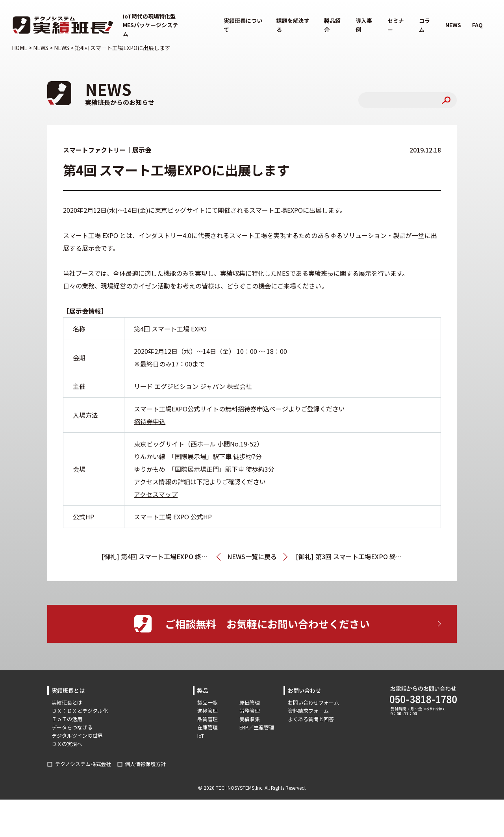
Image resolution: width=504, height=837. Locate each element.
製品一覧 (208, 702)
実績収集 (250, 719)
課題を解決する (293, 25)
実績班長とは (67, 702)
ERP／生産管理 (257, 727)
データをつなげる (72, 727)
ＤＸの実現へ (67, 744)
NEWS (453, 25)
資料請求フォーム (308, 711)
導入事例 (364, 25)
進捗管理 (208, 711)
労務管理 (250, 711)
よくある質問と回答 (311, 719)
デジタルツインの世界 (77, 736)
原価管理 (250, 702)
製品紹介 (332, 25)
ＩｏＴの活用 (67, 719)
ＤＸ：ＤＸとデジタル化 (80, 711)
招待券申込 (150, 421)
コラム (424, 25)
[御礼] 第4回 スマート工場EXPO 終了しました (161, 556)
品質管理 (208, 719)
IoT (201, 736)
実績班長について (243, 25)
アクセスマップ (156, 494)
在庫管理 (208, 727)
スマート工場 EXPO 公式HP (173, 517)
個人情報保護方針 (145, 764)
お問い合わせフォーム (313, 702)
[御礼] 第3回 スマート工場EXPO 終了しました (349, 556)
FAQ (477, 25)
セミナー (396, 25)
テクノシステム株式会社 (83, 764)
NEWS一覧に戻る (252, 556)
